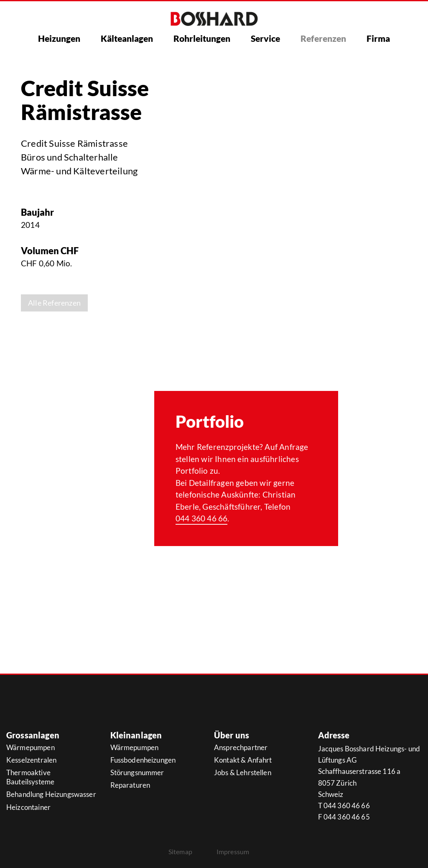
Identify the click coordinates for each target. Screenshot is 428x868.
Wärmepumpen (31, 747)
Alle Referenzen (54, 303)
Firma (378, 38)
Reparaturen (130, 785)
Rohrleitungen (202, 38)
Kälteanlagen (127, 38)
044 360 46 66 (202, 518)
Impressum (233, 851)
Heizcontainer (28, 807)
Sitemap (180, 851)
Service (265, 38)
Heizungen (59, 38)
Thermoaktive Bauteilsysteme (30, 777)
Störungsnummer (137, 772)
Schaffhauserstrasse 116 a (359, 771)
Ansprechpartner (241, 747)
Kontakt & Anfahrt (243, 760)
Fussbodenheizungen (143, 760)
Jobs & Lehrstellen (243, 772)
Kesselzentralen (31, 760)
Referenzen (323, 38)
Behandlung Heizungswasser (51, 794)
